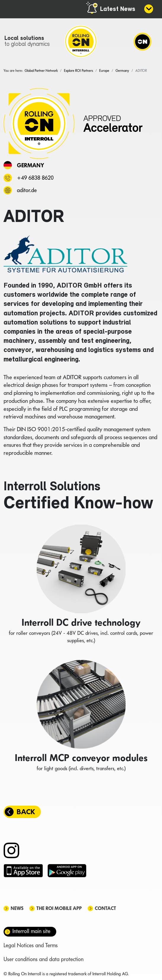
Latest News (118, 9)
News (17, 908)
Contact (105, 908)
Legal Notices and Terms (31, 945)
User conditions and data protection (44, 959)
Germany (31, 165)
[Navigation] (142, 41)
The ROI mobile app (59, 908)
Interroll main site (31, 931)
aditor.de (27, 190)
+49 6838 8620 (35, 178)
